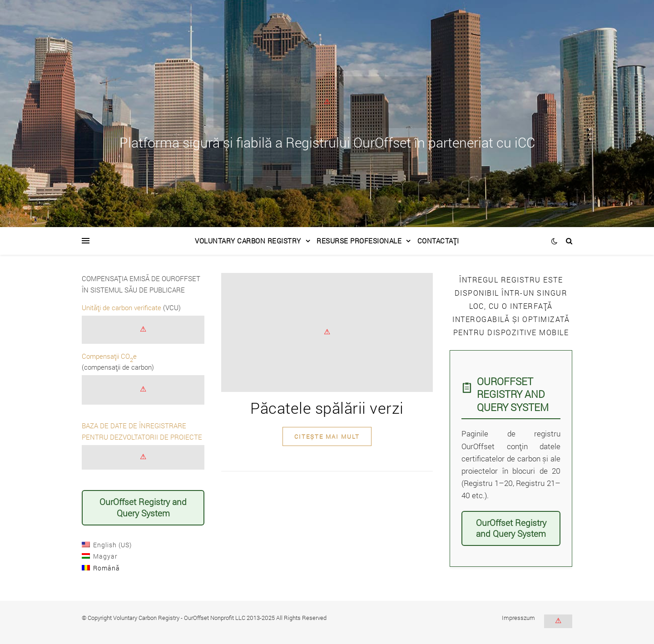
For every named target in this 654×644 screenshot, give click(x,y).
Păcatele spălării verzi (327, 408)
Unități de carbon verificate (121, 307)
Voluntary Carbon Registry (248, 241)
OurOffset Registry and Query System (143, 507)
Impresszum (518, 618)
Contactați (438, 241)
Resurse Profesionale (359, 241)
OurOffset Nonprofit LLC (215, 618)
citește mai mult (327, 436)
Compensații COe (109, 356)
